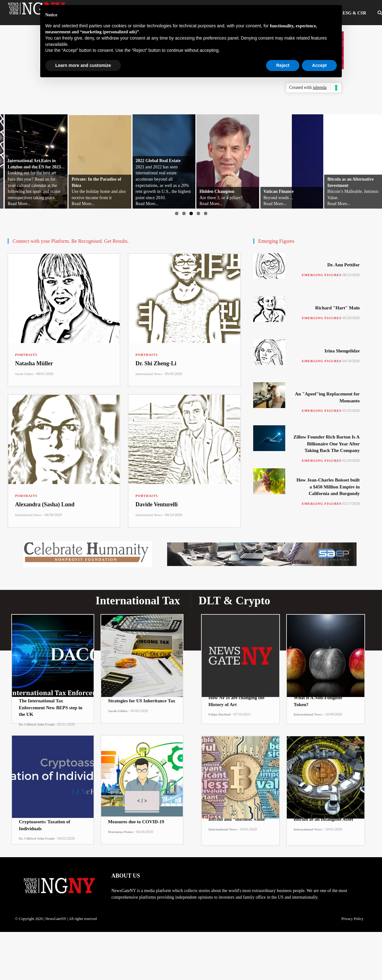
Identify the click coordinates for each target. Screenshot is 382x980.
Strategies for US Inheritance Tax (142, 701)
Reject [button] (283, 65)
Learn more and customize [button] (83, 65)
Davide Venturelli (156, 504)
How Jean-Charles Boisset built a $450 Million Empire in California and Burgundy (328, 487)
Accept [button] (319, 65)
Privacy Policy (352, 919)
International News (149, 374)
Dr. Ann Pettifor (344, 265)
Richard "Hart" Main (337, 308)
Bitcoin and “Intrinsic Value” (238, 819)
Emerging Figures (322, 275)
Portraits (26, 355)
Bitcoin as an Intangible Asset (323, 819)
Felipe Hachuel (220, 714)
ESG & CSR (355, 13)
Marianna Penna (120, 832)
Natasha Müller (34, 363)
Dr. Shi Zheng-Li (156, 363)
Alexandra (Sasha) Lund (45, 504)
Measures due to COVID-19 (136, 822)
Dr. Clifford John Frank (37, 724)
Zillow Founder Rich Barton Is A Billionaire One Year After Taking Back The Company (327, 444)
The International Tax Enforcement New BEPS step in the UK (51, 708)
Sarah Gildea (24, 374)
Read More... (19, 204)
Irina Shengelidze (342, 351)
